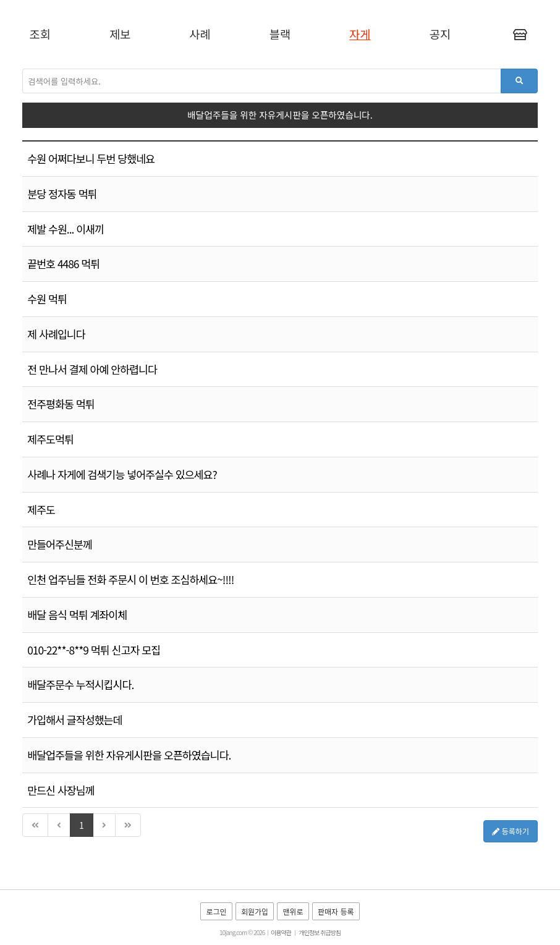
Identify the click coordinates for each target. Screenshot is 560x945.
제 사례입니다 (56, 334)
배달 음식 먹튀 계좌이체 (77, 615)
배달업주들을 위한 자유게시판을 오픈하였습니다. (129, 755)
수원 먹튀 (47, 299)
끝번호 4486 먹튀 (63, 264)
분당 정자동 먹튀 (62, 194)
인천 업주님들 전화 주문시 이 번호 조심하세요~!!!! (130, 579)
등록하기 (511, 831)
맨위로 (293, 911)
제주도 (41, 510)
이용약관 (281, 932)
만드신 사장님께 (61, 790)
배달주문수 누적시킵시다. (80, 684)
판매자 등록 (336, 911)
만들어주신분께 (60, 544)
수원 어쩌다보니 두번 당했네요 (91, 159)
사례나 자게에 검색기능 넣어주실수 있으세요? (122, 474)
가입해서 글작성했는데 (74, 720)
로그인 (216, 911)
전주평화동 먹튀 (61, 404)
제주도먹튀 (50, 439)
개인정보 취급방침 (320, 932)
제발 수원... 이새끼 (66, 229)
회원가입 (255, 911)
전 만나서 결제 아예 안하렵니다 (92, 369)
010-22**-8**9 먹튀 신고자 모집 (94, 650)
